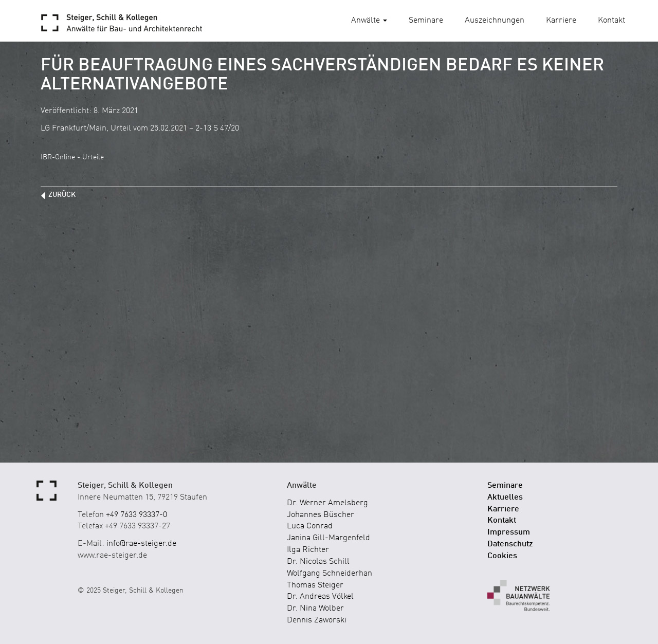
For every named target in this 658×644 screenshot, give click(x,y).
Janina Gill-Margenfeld (328, 538)
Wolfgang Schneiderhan (330, 574)
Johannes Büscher (321, 515)
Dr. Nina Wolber (315, 609)
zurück (62, 195)
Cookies (502, 556)
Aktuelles (505, 498)
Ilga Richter (308, 550)
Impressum (509, 532)
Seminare (426, 21)
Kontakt (611, 21)
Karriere (561, 21)
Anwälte (369, 21)
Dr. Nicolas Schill (318, 562)
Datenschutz (510, 544)
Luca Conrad (310, 526)
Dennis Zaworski (317, 620)
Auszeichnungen (495, 21)
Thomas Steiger (315, 585)
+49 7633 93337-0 (136, 515)
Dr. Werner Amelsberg (327, 503)
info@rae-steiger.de (141, 544)
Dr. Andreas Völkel (320, 597)
